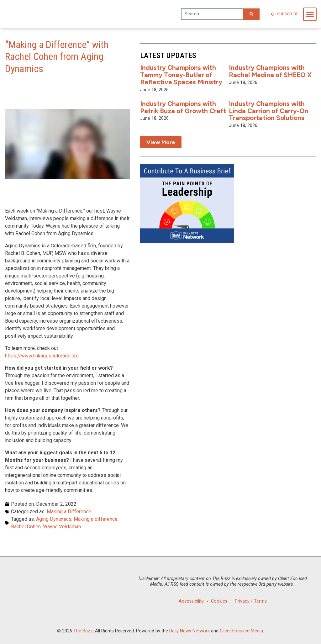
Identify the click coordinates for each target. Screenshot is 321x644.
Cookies (219, 601)
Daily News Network (189, 631)
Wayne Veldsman (62, 527)
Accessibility (190, 601)
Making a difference (96, 519)
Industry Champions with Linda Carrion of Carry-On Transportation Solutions (269, 111)
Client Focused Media (241, 631)
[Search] (251, 14)
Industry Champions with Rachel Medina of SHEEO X (270, 71)
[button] (310, 14)
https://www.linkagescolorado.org (42, 356)
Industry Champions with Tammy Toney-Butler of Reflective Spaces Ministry (181, 75)
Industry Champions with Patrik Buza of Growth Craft (183, 107)
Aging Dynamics (54, 519)
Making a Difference (69, 512)
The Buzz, (84, 631)
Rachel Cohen (26, 527)
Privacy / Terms (252, 601)
